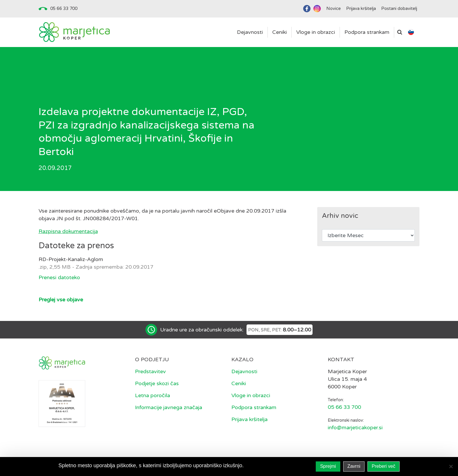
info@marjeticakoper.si (355, 428)
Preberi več (384, 466)
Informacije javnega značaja (169, 407)
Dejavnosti (244, 371)
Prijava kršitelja (249, 419)
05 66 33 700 (64, 8)
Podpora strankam (254, 407)
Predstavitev (150, 371)
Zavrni (354, 466)
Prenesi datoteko (59, 277)
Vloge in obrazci (251, 395)
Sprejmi (328, 466)
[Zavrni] (451, 466)
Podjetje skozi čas (157, 383)
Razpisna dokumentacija (68, 231)
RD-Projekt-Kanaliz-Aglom (71, 259)
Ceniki (239, 383)
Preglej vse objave (61, 300)
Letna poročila (152, 395)
